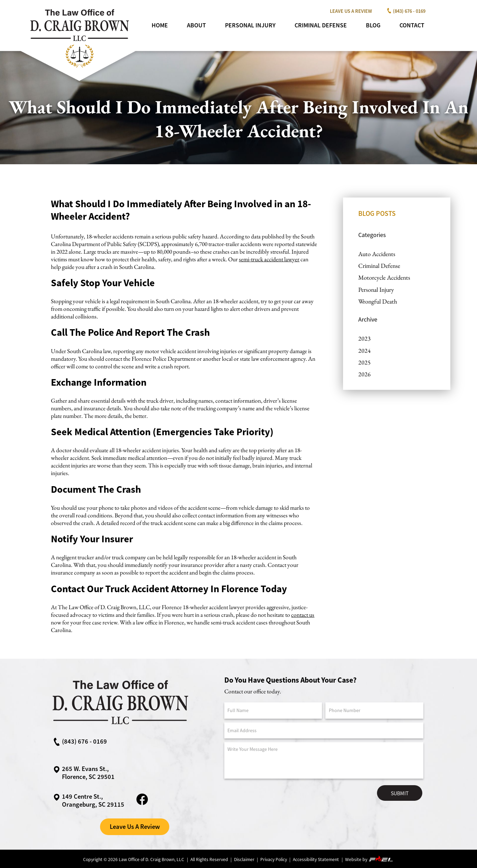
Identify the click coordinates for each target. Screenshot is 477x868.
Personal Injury (250, 25)
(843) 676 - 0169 (405, 11)
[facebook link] (142, 804)
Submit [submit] (400, 793)
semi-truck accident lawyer (269, 259)
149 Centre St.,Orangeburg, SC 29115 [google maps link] (89, 800)
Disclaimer (244, 860)
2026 (364, 374)
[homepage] (79, 70)
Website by (370, 859)
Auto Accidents (377, 254)
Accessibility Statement (316, 860)
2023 (364, 338)
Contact (412, 25)
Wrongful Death (378, 301)
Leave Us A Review (351, 11)
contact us (303, 615)
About (196, 25)
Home (160, 25)
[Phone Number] (374, 711)
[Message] (324, 760)
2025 (364, 362)
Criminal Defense (321, 25)
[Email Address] (324, 731)
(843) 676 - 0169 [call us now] (80, 742)
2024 (364, 350)
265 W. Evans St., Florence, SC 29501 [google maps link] (84, 773)
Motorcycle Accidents (384, 277)
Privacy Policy (274, 860)
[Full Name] (273, 711)
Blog (373, 25)
